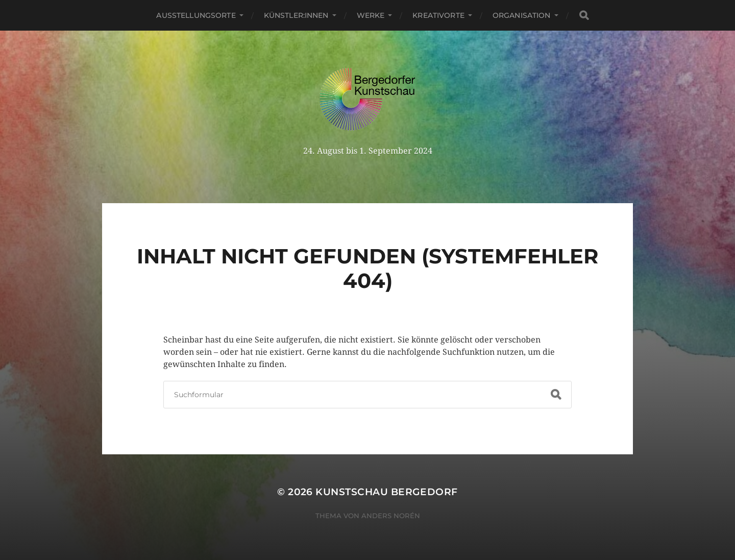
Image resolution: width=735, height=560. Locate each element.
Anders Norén (391, 516)
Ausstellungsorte (196, 15)
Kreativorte (438, 15)
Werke (371, 15)
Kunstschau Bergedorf (386, 492)
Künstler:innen (296, 15)
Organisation (522, 15)
